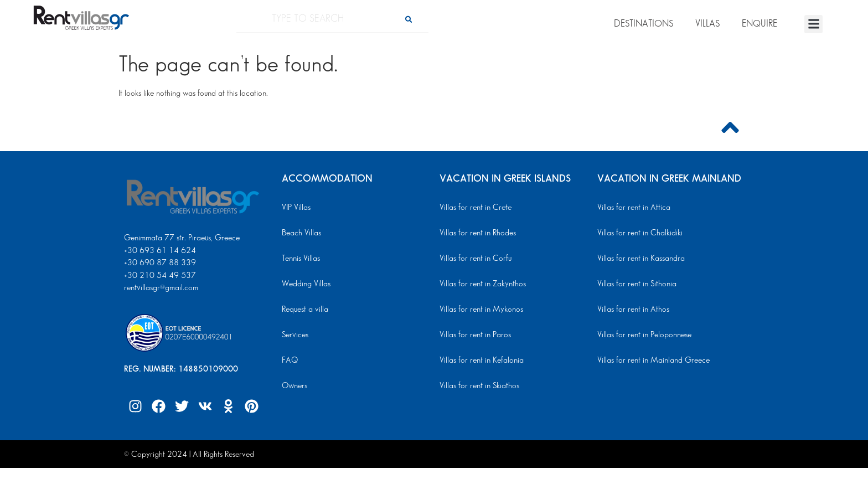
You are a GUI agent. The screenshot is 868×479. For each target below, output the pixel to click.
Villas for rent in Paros (475, 335)
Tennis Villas (301, 259)
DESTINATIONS (644, 24)
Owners (294, 386)
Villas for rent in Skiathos (479, 386)
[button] (813, 24)
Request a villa (305, 310)
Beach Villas (301, 233)
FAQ (290, 360)
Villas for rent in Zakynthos (483, 284)
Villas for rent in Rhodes (478, 233)
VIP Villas (296, 208)
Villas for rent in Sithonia (637, 284)
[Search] (409, 19)
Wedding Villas (306, 284)
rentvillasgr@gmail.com (162, 288)
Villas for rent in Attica (634, 208)
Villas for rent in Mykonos (481, 310)
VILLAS (707, 24)
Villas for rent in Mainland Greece (653, 360)
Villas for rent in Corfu (476, 259)
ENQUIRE (759, 24)
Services (295, 335)
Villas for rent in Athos (633, 310)
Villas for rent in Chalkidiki (640, 233)
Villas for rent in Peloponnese (644, 335)
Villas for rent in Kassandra (641, 259)
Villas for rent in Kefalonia (482, 360)
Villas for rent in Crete (476, 208)
